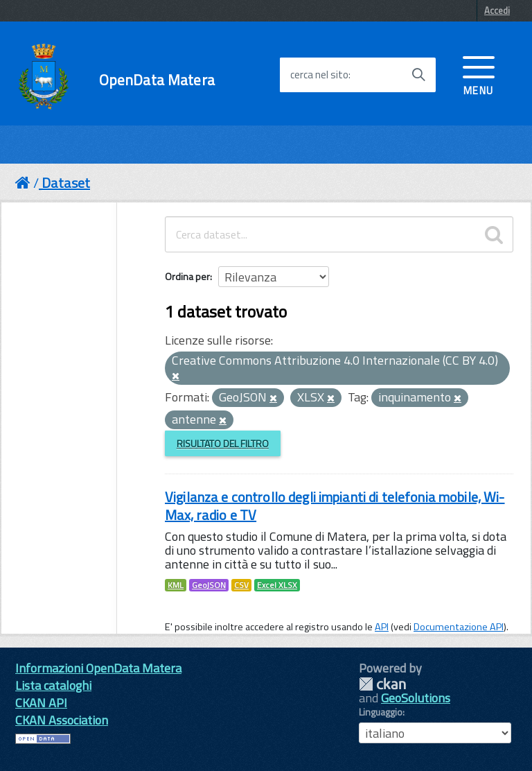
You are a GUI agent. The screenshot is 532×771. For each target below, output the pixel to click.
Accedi (497, 10)
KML (176, 585)
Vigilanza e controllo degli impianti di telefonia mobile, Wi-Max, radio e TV (335, 506)
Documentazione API (459, 627)
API (382, 627)
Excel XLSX (277, 585)
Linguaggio (381, 712)
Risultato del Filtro (223, 443)
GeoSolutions (416, 698)
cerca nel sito (319, 75)
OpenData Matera (157, 80)
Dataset (66, 183)
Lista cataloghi (53, 685)
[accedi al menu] (479, 74)
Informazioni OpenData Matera (98, 668)
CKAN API (41, 703)
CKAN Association (62, 720)
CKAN (382, 684)
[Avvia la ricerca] (418, 75)
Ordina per (187, 276)
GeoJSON (209, 585)
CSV (241, 585)
